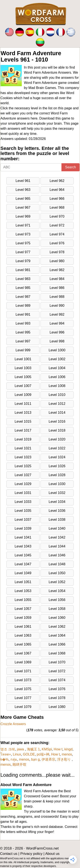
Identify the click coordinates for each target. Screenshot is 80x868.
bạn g (35, 759)
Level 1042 (57, 537)
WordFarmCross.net (42, 848)
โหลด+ (6, 754)
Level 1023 (23, 457)
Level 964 (57, 190)
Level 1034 (57, 502)
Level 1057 (23, 609)
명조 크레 (8, 749)
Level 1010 (57, 395)
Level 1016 (57, 421)
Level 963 (23, 190)
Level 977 (23, 252)
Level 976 (57, 243)
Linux (17, 754)
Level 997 (23, 341)
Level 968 (57, 208)
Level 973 (23, 234)
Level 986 (57, 288)
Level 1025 (23, 466)
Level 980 (57, 261)
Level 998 (57, 341)
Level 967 (23, 208)
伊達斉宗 (48, 759)
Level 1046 (57, 555)
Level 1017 (23, 430)
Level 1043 (23, 546)
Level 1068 (57, 653)
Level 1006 (57, 377)
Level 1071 (23, 671)
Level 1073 (23, 680)
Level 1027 (23, 475)
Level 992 (57, 314)
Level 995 (23, 332)
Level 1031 (23, 493)
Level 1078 (57, 698)
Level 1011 (23, 404)
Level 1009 (23, 395)
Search (71, 167)
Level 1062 (57, 627)
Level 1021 (23, 448)
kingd (68, 749)
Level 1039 (23, 528)
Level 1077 (23, 698)
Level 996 (57, 332)
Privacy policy (31, 854)
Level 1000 (57, 350)
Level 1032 (57, 493)
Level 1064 (57, 635)
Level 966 (57, 199)
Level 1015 (23, 421)
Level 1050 (57, 573)
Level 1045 (23, 555)
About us (52, 854)
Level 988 (57, 297)
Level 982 (57, 270)
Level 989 (23, 306)
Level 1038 (57, 520)
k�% (4, 759)
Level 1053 (23, 591)
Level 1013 (23, 413)
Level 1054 (57, 591)
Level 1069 (23, 662)
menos (67, 754)
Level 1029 (23, 484)
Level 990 (57, 306)
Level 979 (23, 261)
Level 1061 (23, 627)
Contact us (9, 854)
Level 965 (23, 199)
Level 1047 (23, 564)
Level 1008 (57, 386)
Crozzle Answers (13, 724)
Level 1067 (23, 653)
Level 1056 (57, 600)
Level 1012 (57, 404)
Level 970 (57, 216)
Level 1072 (57, 671)
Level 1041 (23, 537)
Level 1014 (57, 413)
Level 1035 (23, 511)
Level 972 (57, 225)
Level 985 (23, 288)
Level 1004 (57, 368)
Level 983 (23, 279)
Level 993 (23, 323)
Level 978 (57, 252)
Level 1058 (57, 609)
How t (58, 749)
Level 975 (23, 243)
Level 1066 (57, 644)
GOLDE (29, 754)
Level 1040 (57, 528)
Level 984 (57, 279)
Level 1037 (23, 520)
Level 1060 (57, 618)
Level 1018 (57, 430)
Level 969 (23, 216)
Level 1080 (57, 707)
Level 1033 (23, 502)
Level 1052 (57, 582)
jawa (21, 749)
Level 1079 (23, 707)
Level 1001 (23, 359)
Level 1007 (23, 386)
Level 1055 (23, 600)
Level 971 (23, 225)
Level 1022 (57, 448)
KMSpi (47, 749)
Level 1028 (57, 475)
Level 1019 (23, 439)
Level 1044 (57, 546)
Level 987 (23, 297)
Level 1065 (23, 644)
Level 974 (57, 234)
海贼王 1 (33, 749)
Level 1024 (57, 457)
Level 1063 (23, 635)
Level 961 (23, 181)
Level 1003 (23, 368)
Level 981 (23, 270)
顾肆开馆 (19, 765)
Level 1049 (23, 573)
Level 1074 (57, 680)
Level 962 (57, 181)
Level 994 (57, 323)
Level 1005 (23, 377)
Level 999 (23, 350)
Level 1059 (23, 618)
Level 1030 (57, 484)
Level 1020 (57, 439)
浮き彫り (64, 759)
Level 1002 (57, 359)
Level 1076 (57, 689)
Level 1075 (23, 689)
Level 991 (23, 314)
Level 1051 (23, 582)
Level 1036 (57, 511)
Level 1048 (57, 564)
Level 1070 (57, 662)
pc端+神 (43, 754)
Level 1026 (57, 466)
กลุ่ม (14, 759)
